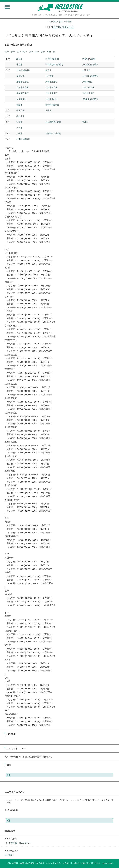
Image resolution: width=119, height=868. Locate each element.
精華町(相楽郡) (52, 105)
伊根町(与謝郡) (89, 59)
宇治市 (19, 65)
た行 (25, 52)
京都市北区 (87, 82)
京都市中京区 (88, 87)
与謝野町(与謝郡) (53, 133)
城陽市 (19, 105)
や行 (49, 52)
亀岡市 (48, 70)
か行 (13, 52)
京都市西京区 (22, 93)
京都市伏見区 (88, 93)
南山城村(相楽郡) (53, 122)
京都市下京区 (51, 87)
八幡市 (19, 133)
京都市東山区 (51, 93)
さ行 (19, 52)
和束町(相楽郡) (23, 139)
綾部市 (19, 59)
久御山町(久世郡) (90, 99)
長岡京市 (20, 110)
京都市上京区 (51, 82)
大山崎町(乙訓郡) (90, 65)
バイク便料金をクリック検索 (59, 22)
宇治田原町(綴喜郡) (54, 65)
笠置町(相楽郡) (23, 70)
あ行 (7, 52)
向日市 (19, 128)
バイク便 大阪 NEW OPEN (17, 843)
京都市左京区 (22, 87)
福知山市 (20, 116)
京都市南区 (21, 99)
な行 (31, 52)
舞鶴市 (19, 122)
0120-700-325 (63, 27)
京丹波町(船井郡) (90, 76)
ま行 (43, 52)
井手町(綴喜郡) (52, 59)
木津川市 (86, 70)
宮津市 (85, 122)
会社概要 (9, 855)
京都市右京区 (22, 82)
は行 (37, 52)
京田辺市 (20, 76)
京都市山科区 (51, 99)
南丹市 (48, 110)
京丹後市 (49, 76)
